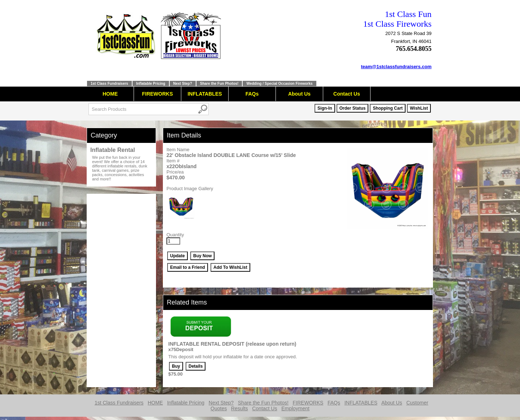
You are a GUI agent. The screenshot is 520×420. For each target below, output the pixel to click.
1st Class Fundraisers (109, 84)
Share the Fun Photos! (219, 84)
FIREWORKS (157, 94)
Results (240, 408)
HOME (110, 94)
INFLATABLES (205, 94)
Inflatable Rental (113, 150)
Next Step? (183, 84)
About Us (299, 94)
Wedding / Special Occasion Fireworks (279, 84)
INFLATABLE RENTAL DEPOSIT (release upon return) (232, 344)
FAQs (252, 94)
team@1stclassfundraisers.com (396, 67)
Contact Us (347, 94)
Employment (295, 408)
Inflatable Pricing (151, 84)
